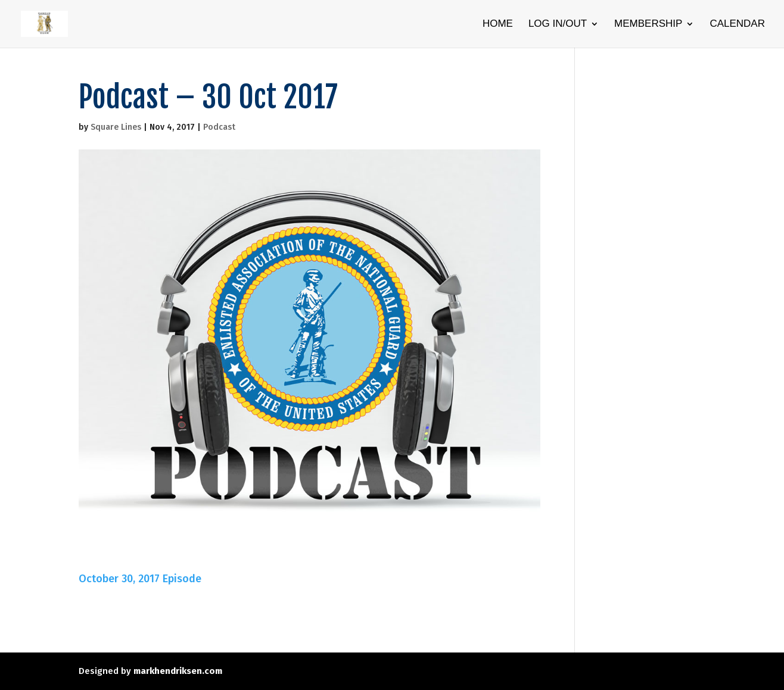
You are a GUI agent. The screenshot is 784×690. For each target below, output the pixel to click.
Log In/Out (558, 24)
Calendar (737, 24)
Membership (648, 24)
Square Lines (116, 127)
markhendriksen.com (178, 671)
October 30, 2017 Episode (140, 579)
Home (498, 24)
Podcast (219, 127)
